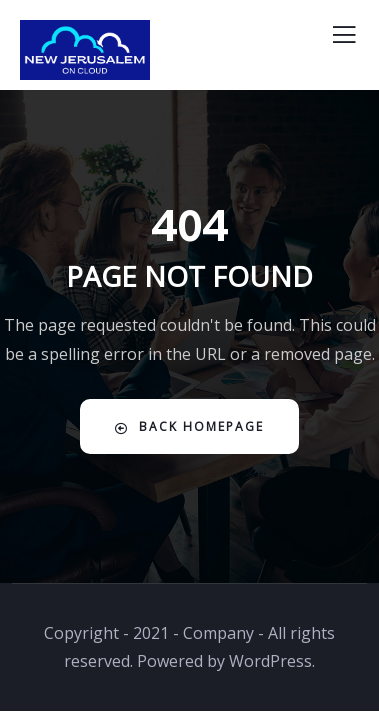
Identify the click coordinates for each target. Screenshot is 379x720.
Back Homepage (189, 426)
